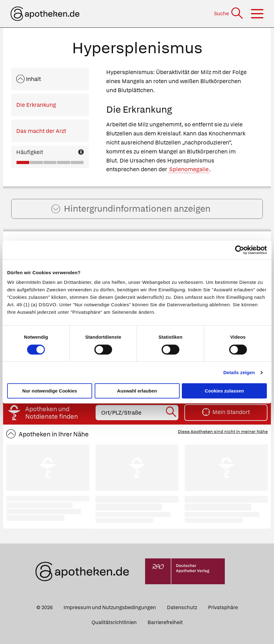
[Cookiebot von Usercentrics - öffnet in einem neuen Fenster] (240, 250)
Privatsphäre (223, 607)
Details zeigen (239, 372)
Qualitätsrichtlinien (114, 622)
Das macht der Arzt (41, 131)
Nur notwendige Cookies (50, 391)
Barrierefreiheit (165, 622)
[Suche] (229, 14)
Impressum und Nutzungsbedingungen (110, 607)
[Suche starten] (172, 413)
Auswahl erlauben (137, 391)
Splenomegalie (189, 169)
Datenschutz (182, 607)
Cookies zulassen (224, 391)
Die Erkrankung (36, 105)
